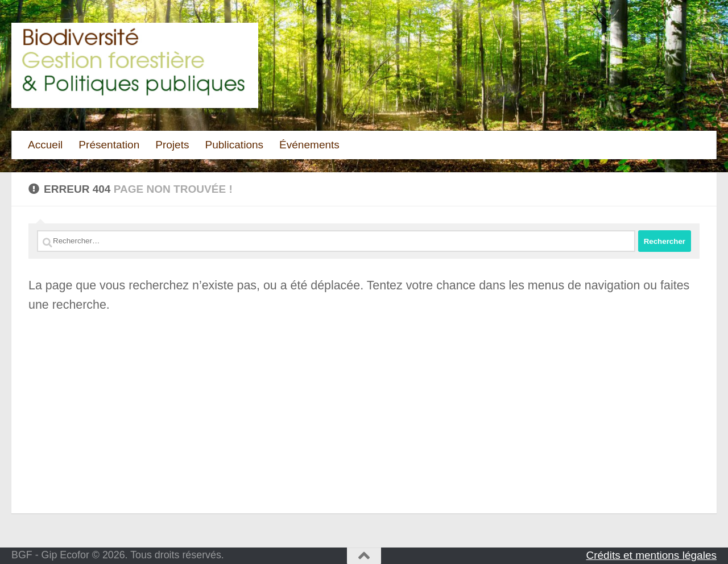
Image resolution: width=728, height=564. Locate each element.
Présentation (109, 145)
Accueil (45, 145)
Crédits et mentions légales (651, 555)
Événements (309, 145)
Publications (234, 145)
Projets (172, 145)
